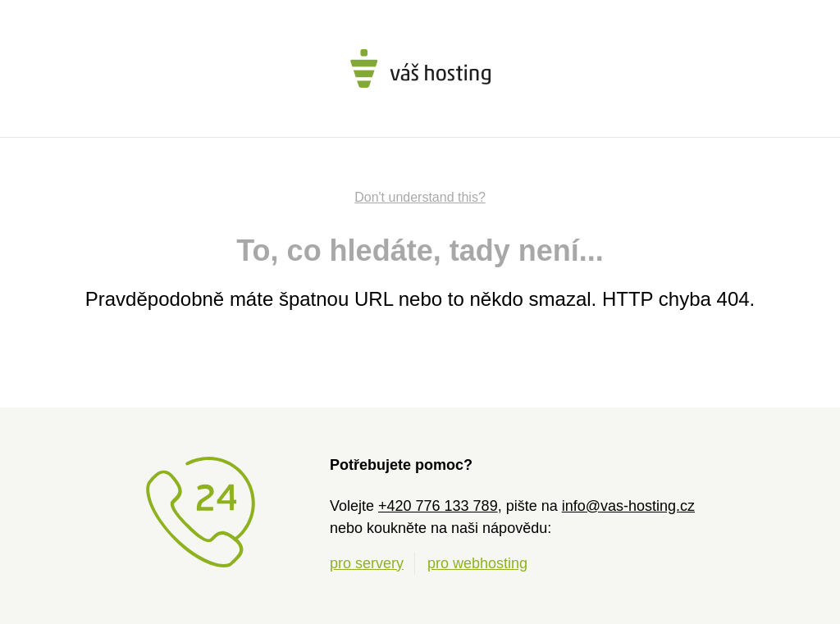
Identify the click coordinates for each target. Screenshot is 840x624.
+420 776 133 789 (438, 506)
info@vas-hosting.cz (628, 506)
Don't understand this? (420, 197)
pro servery (367, 563)
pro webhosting (477, 563)
